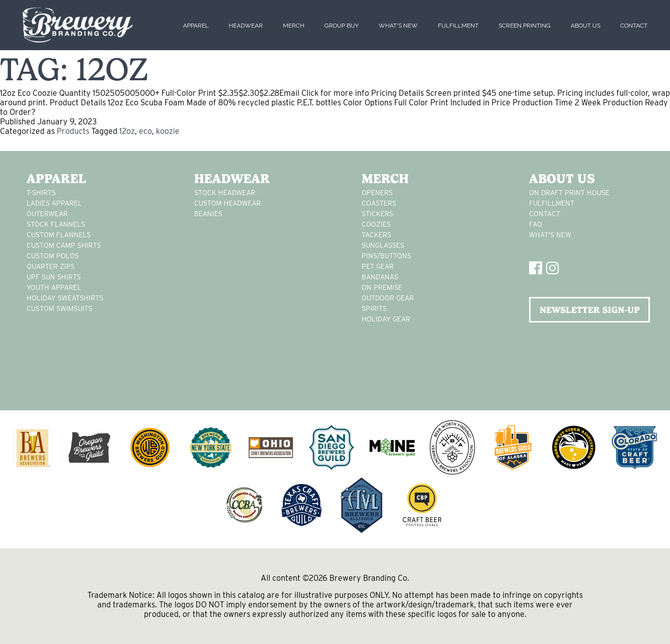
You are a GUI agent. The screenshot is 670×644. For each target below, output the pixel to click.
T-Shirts (41, 193)
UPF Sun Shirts (54, 277)
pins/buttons (386, 256)
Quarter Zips (51, 266)
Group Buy (342, 26)
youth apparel (54, 287)
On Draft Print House (569, 193)
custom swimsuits (59, 308)
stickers (377, 214)
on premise (382, 287)
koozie (168, 131)
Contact (634, 26)
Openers (377, 193)
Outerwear (47, 214)
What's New (398, 26)
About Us (585, 26)
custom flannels (59, 235)
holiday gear (386, 319)
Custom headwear (227, 203)
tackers (376, 235)
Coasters (379, 203)
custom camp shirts (64, 245)
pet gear (378, 266)
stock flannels (56, 224)
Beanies (208, 214)
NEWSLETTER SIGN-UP (590, 310)
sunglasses (383, 245)
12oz (127, 131)
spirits (374, 308)
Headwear (246, 26)
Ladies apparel (54, 203)
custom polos (53, 256)
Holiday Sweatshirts (65, 298)
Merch (294, 26)
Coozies (376, 224)
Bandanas (380, 277)
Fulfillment (458, 26)
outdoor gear (388, 298)
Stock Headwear (225, 193)
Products (73, 131)
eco (145, 131)
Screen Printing (525, 26)
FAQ (536, 224)
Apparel (196, 26)
